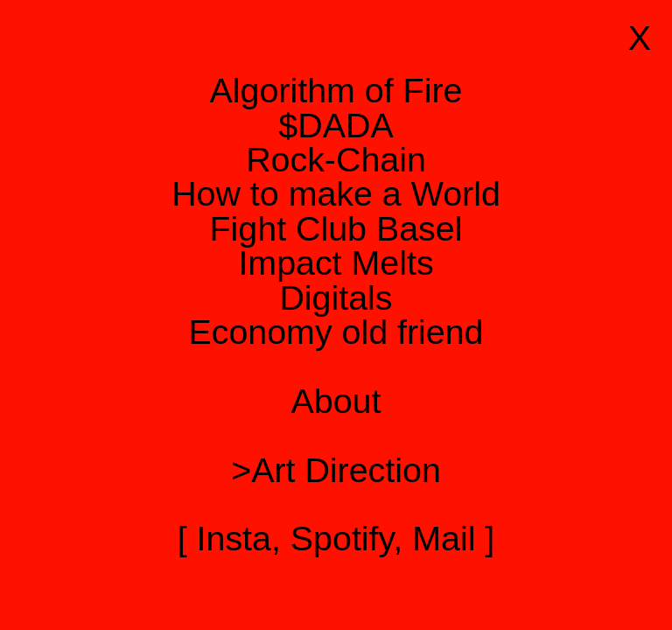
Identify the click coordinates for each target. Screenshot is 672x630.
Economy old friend (336, 332)
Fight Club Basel (336, 228)
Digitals (336, 297)
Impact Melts (336, 262)
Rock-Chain (336, 159)
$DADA (336, 125)
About (336, 401)
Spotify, (346, 538)
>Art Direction (336, 470)
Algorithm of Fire (336, 90)
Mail (444, 538)
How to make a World (336, 193)
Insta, (239, 538)
